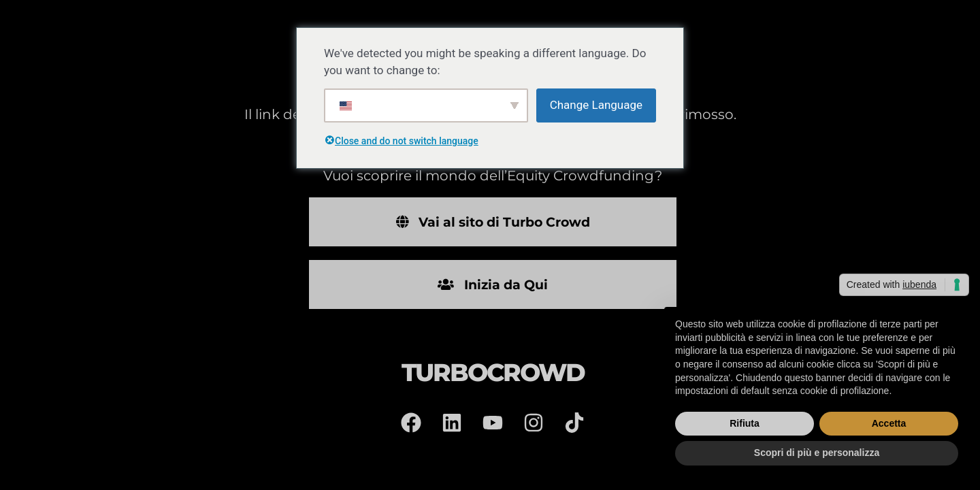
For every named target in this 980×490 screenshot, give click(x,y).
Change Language (596, 105)
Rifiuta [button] (745, 423)
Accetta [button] (889, 423)
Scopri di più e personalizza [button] (817, 453)
